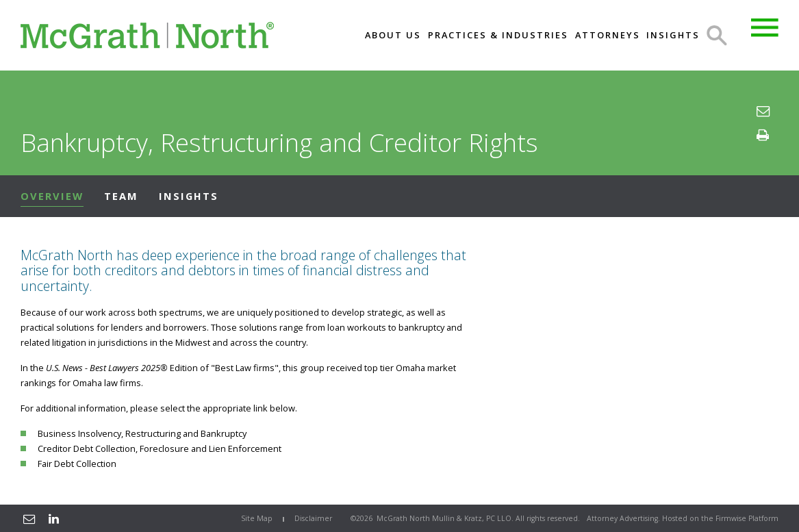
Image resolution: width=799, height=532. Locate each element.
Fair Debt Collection (77, 464)
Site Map (257, 518)
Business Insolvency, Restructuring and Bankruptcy (142, 433)
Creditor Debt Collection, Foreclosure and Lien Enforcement (160, 448)
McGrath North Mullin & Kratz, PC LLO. (445, 518)
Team (121, 196)
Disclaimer (313, 518)
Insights (189, 196)
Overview (52, 196)
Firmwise (731, 518)
